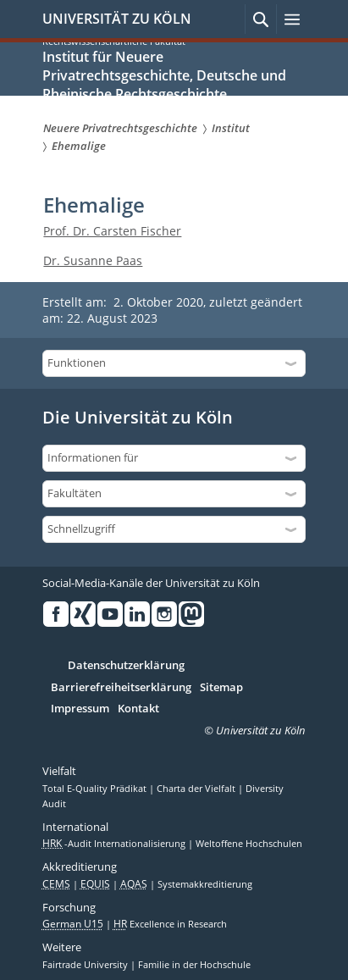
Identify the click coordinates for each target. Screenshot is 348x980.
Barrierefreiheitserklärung (121, 688)
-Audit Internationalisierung (115, 844)
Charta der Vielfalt (197, 789)
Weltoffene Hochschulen (249, 844)
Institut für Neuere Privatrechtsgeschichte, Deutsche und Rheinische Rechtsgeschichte (164, 75)
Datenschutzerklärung (126, 666)
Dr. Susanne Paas (93, 260)
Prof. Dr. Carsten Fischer (112, 231)
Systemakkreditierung (205, 884)
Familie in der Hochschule (194, 965)
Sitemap (221, 688)
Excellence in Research (170, 924)
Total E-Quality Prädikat (96, 789)
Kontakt (138, 709)
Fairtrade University (86, 965)
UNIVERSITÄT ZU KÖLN (117, 19)
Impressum (80, 709)
